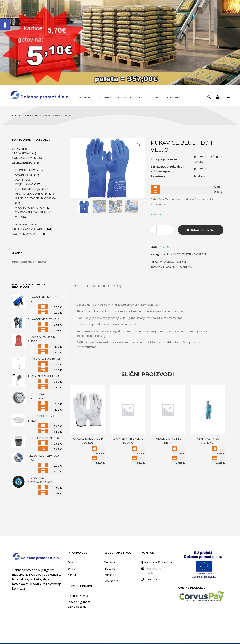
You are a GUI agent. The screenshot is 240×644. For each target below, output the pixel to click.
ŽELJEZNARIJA (22, 163)
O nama (106, 97)
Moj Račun (111, 582)
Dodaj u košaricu (202, 230)
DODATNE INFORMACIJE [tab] (105, 286)
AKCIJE (142, 97)
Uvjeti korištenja (78, 596)
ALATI (19, 180)
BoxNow (168, 262)
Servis (157, 97)
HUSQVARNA (20, 154)
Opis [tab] (77, 286)
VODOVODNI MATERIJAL (31, 213)
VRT (18, 217)
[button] (5, 24)
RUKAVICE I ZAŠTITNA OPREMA (187, 255)
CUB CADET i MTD (24, 158)
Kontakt (174, 97)
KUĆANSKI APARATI (25, 234)
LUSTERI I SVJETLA (27, 171)
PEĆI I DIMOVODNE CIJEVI (32, 194)
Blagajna (110, 569)
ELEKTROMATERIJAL (28, 189)
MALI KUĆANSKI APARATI (29, 230)
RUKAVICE (183, 262)
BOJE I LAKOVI (24, 185)
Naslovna (87, 97)
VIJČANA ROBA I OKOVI (30, 208)
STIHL (16, 149)
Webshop (124, 97)
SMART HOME (24, 175)
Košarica (110, 575)
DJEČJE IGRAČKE (23, 225)
